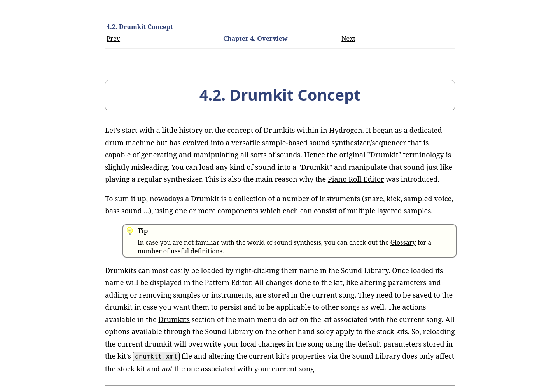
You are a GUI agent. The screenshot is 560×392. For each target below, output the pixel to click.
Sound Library (365, 270)
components (238, 211)
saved (422, 295)
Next (348, 38)
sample (274, 143)
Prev (113, 38)
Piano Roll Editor (356, 179)
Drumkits (174, 319)
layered (390, 211)
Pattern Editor (228, 282)
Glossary (403, 242)
